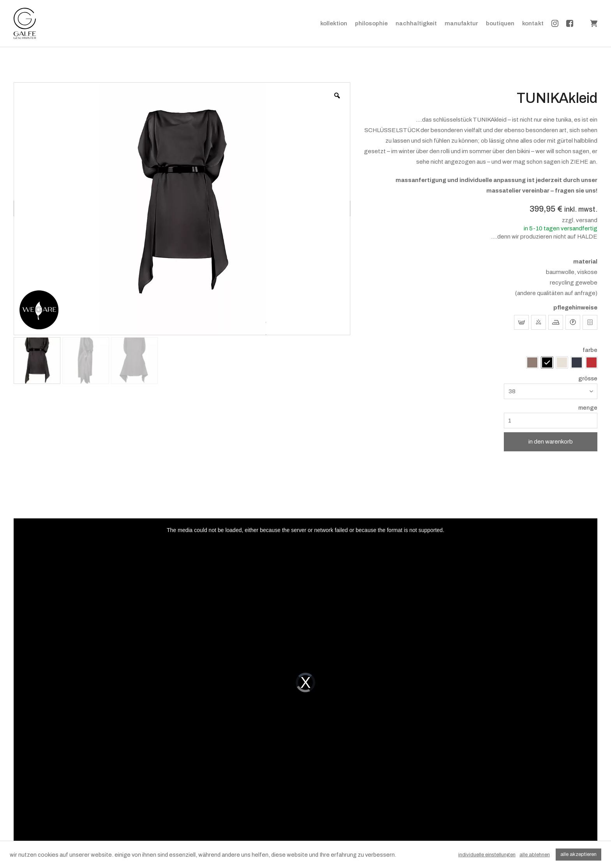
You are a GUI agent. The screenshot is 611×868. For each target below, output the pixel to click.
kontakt (533, 23)
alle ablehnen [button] (535, 855)
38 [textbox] (512, 391)
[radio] (532, 362)
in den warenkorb (551, 442)
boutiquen (500, 23)
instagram (555, 23)
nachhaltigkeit (416, 23)
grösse (588, 379)
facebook (570, 23)
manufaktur (461, 23)
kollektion (334, 23)
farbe (590, 350)
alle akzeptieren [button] (578, 854)
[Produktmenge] (551, 421)
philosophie (371, 23)
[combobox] (551, 391)
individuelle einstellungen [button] (487, 855)
